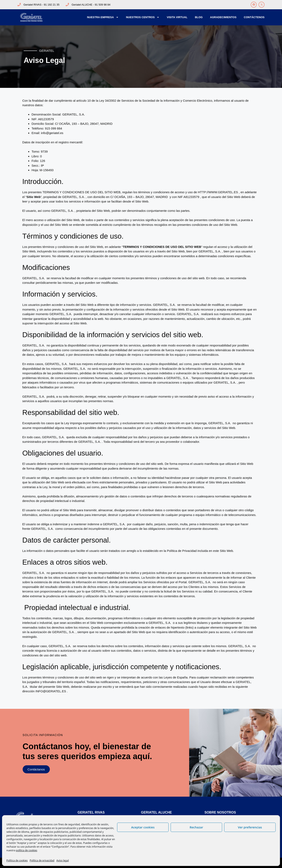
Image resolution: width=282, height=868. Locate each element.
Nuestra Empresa (103, 17)
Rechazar (196, 827)
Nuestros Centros (143, 17)
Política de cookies (17, 860)
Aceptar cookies (143, 827)
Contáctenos (254, 17)
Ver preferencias (250, 827)
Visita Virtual (177, 17)
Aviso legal (63, 860)
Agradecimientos (223, 17)
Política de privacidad (42, 860)
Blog (199, 17)
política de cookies (26, 850)
